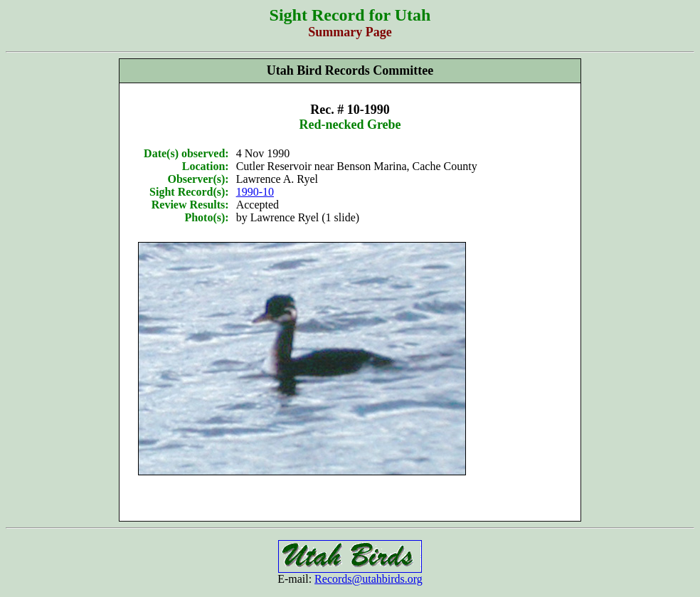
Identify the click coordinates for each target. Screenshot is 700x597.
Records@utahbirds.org (368, 579)
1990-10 (255, 192)
